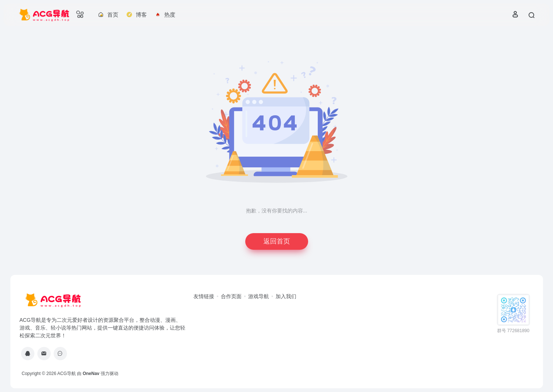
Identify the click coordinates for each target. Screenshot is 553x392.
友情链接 (204, 296)
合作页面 (231, 296)
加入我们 (286, 296)
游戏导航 (259, 296)
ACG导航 (67, 374)
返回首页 (277, 241)
